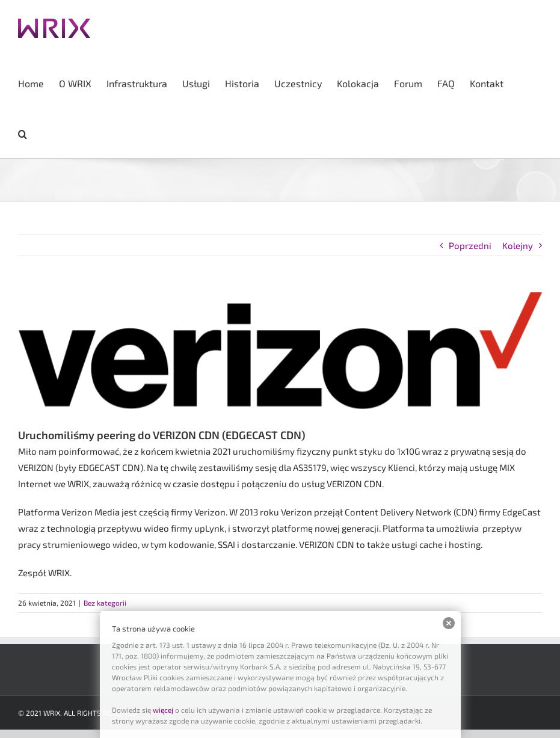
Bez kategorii (105, 603)
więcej (163, 710)
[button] (23, 133)
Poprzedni (470, 245)
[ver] (280, 351)
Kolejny (518, 245)
